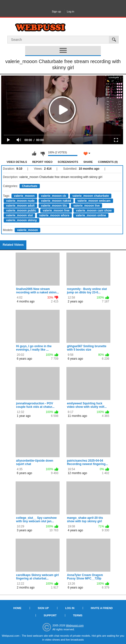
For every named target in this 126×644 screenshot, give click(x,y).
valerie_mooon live (86, 206)
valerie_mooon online (91, 215)
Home (17, 608)
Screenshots (68, 162)
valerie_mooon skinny (21, 220)
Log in (71, 11)
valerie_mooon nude (20, 201)
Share (88, 162)
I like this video (34, 154)
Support (50, 615)
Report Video (42, 162)
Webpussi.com (75, 625)
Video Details (17, 162)
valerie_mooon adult (20, 206)
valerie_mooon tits (54, 206)
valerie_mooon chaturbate (90, 196)
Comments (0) (108, 162)
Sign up (56, 11)
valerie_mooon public (21, 211)
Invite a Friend (102, 608)
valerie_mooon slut (19, 215)
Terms (78, 615)
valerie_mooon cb (53, 196)
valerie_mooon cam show (94, 211)
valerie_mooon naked (56, 201)
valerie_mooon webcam (94, 201)
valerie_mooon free (56, 211)
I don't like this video (42, 154)
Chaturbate (30, 186)
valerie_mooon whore (54, 215)
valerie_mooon (24, 196)
